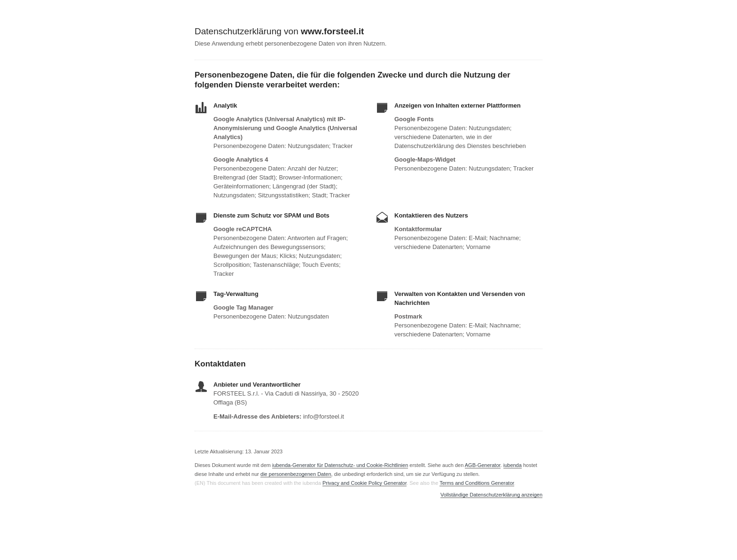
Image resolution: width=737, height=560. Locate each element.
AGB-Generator (483, 465)
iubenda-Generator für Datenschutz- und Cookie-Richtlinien (340, 465)
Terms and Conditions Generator (477, 483)
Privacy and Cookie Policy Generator (365, 483)
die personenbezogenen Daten (296, 474)
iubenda (513, 465)
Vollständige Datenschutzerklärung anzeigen (491, 495)
